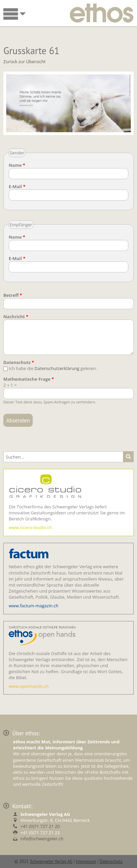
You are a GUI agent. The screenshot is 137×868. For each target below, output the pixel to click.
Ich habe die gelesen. (53, 368)
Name (17, 165)
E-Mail (17, 187)
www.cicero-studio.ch (30, 527)
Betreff (13, 295)
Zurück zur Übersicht (24, 61)
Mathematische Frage (29, 379)
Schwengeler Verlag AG (51, 861)
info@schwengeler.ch (42, 839)
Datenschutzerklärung (57, 368)
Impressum (86, 861)
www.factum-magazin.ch (34, 606)
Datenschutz (19, 362)
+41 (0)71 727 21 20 (40, 826)
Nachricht (16, 317)
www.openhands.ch (29, 686)
